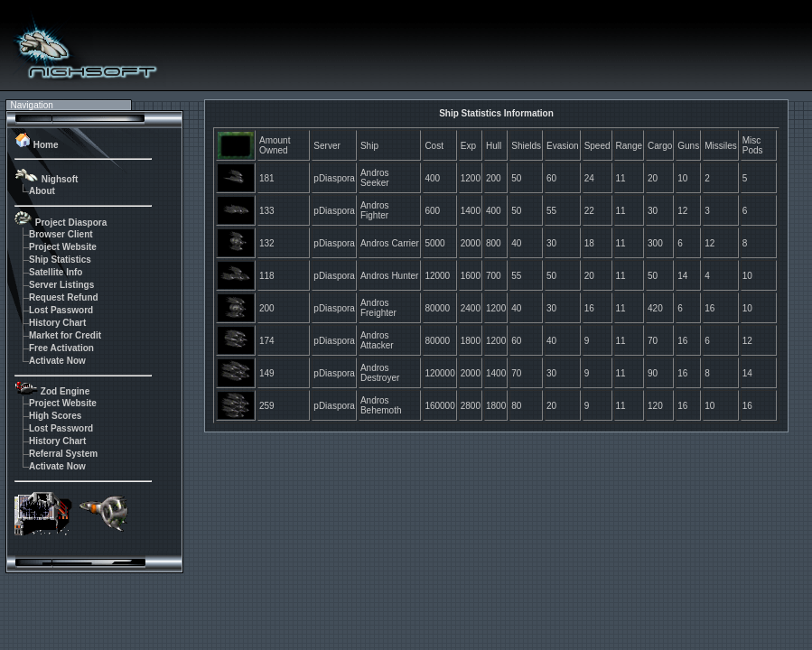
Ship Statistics (60, 260)
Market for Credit (65, 335)
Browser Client (61, 234)
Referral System (63, 454)
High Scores (55, 416)
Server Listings (61, 285)
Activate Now (57, 361)
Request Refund (64, 297)
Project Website (63, 247)
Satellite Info (56, 272)
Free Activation (61, 348)
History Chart (57, 323)
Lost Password (61, 310)
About (42, 191)
